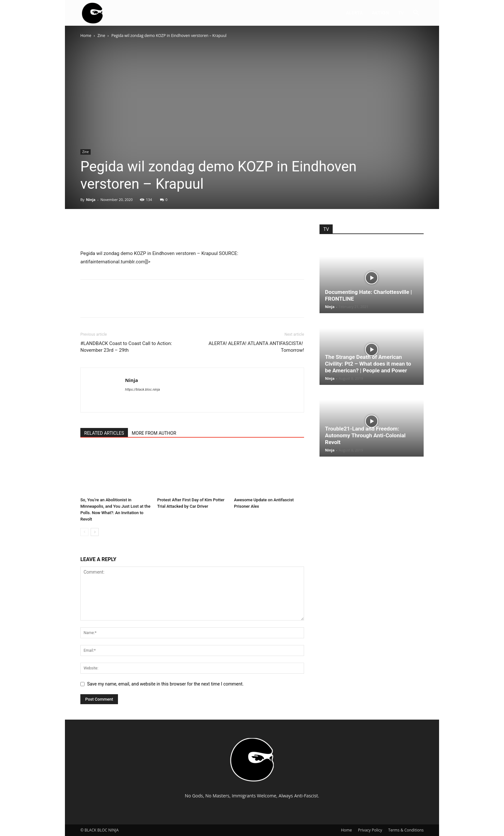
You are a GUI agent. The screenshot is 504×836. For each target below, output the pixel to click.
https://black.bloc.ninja (143, 390)
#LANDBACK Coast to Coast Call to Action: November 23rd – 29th (126, 347)
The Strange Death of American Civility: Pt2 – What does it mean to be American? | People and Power (368, 364)
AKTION (381, 13)
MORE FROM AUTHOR (154, 433)
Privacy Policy (370, 830)
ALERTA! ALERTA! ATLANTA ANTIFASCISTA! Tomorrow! (256, 347)
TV (401, 13)
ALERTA (354, 13)
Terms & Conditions (406, 830)
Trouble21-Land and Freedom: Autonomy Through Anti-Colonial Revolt (365, 435)
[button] (416, 13)
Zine (101, 36)
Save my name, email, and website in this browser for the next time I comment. (165, 684)
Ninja (91, 200)
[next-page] (95, 532)
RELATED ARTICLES (104, 433)
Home (86, 36)
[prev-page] (84, 532)
